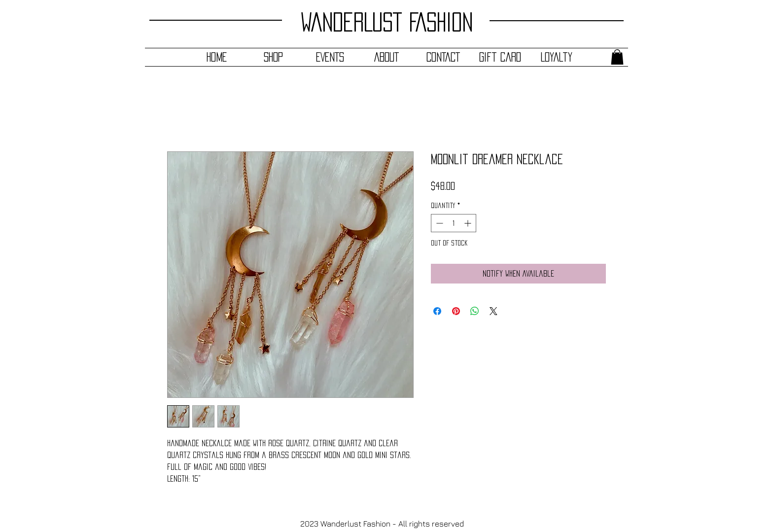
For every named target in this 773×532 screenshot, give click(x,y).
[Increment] (469, 223)
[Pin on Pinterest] (456, 311)
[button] (617, 57)
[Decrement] (439, 223)
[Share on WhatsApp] (475, 311)
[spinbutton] (454, 223)
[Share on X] (493, 311)
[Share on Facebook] (437, 311)
